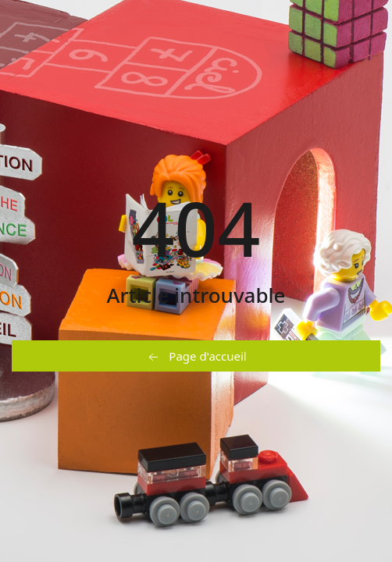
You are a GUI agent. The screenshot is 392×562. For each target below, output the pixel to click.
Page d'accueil (196, 357)
